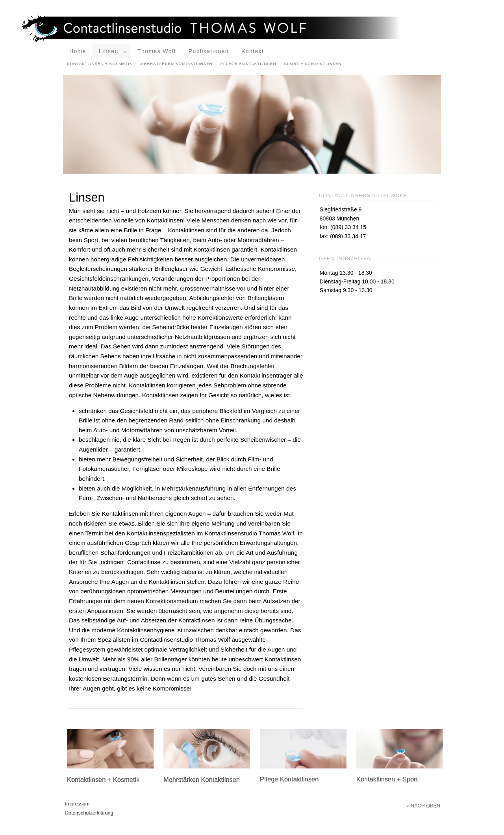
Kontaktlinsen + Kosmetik (100, 64)
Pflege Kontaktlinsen (248, 64)
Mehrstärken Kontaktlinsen (176, 64)
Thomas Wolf (157, 51)
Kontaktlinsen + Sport (387, 779)
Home (78, 51)
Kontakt (253, 51)
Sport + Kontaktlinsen (313, 64)
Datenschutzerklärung (89, 813)
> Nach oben (423, 806)
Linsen (113, 53)
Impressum (77, 804)
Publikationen (209, 51)
